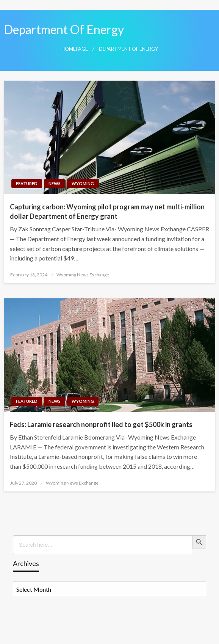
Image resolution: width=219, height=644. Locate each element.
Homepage (75, 49)
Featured (27, 183)
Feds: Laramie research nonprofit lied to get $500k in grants (101, 424)
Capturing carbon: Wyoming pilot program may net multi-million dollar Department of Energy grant (107, 211)
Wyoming (83, 183)
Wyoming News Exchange (83, 275)
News (55, 183)
